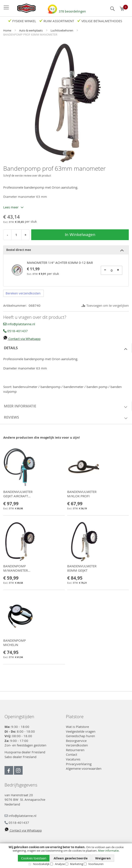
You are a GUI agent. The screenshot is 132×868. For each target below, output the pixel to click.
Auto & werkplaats (31, 30)
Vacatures (73, 759)
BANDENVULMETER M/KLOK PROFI (82, 494)
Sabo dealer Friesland (20, 757)
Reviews (11, 417)
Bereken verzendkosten (23, 293)
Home (8, 30)
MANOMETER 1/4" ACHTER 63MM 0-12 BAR (60, 263)
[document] (66, 856)
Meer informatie (108, 851)
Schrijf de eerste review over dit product (27, 175)
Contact (71, 754)
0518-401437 (16, 331)
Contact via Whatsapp (22, 339)
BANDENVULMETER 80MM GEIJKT (82, 568)
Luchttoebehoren (62, 30)
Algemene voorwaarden (84, 768)
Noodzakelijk (41, 864)
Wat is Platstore (77, 727)
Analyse (60, 864)
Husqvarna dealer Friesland (25, 752)
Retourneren (75, 750)
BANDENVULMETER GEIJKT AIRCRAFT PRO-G (18, 496)
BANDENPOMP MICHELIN (15, 643)
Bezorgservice (76, 741)
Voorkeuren (96, 864)
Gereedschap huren (80, 736)
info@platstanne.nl (19, 324)
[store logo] (24, 8)
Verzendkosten (77, 745)
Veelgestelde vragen (81, 731)
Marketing (77, 864)
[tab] (66, 250)
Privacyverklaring (79, 764)
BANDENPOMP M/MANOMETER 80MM (16, 570)
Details (11, 348)
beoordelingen (72, 10)
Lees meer (11, 207)
